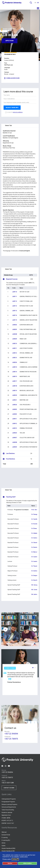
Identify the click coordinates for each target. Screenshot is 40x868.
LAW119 (15, 320)
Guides (4, 846)
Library (4, 843)
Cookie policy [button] (24, 857)
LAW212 (15, 353)
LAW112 (15, 301)
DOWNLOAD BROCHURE (12, 78)
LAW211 (15, 348)
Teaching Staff (11, 497)
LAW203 (15, 329)
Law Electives (22, 453)
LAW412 (15, 424)
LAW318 (15, 386)
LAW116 (15, 315)
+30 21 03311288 (8, 783)
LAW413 (15, 428)
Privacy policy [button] (7, 859)
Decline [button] (10, 863)
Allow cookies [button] (27, 863)
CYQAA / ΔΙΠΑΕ (6, 818)
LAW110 (15, 292)
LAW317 (15, 381)
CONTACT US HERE (9, 788)
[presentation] (5, 629)
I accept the (15, 112)
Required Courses (22, 279)
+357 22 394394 (11, 734)
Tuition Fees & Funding (8, 810)
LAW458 (15, 442)
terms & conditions (18, 112)
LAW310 (15, 367)
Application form (6, 815)
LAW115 (15, 311)
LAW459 (15, 447)
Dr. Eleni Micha (36, 580)
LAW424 (15, 433)
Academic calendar (7, 812)
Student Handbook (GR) (8, 851)
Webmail (4, 832)
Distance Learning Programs (9, 804)
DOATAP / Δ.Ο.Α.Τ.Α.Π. (8, 823)
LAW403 (15, 414)
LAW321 (15, 400)
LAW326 (15, 405)
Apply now (9, 41)
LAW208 (15, 334)
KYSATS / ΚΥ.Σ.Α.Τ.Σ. (7, 821)
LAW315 (15, 376)
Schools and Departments (9, 807)
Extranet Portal (6, 835)
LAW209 (15, 339)
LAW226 (15, 362)
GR (38, 3)
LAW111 (15, 296)
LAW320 (15, 395)
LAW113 (15, 306)
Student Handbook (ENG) (8, 848)
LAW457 (15, 438)
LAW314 (15, 372)
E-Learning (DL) (6, 840)
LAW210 (15, 344)
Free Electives (22, 459)
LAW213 (15, 358)
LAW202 (15, 325)
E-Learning (5, 838)
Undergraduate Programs (9, 799)
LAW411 (15, 419)
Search (31, 3)
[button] (33, 668)
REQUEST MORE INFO (12, 108)
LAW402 (15, 409)
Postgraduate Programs (8, 802)
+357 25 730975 (11, 739)
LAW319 (15, 391)
